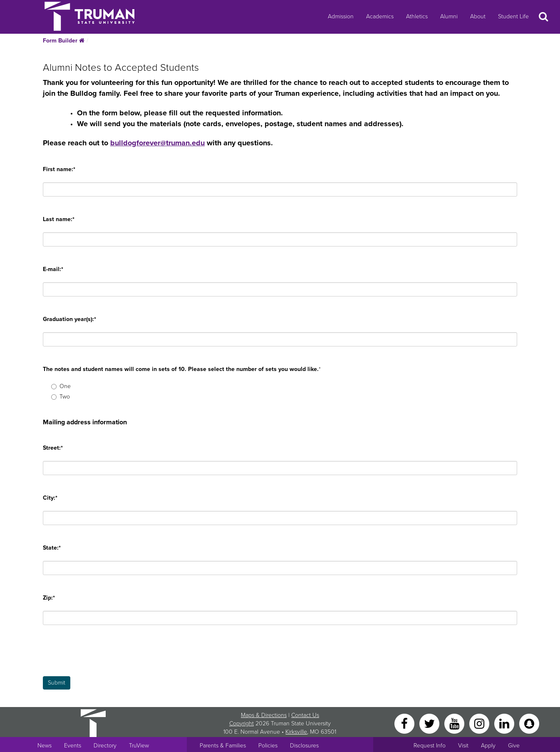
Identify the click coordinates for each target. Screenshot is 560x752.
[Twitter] (430, 723)
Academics (380, 16)
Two (61, 397)
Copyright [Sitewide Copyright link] (242, 723)
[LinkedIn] (505, 723)
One (61, 386)
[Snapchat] (529, 723)
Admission (341, 16)
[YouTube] (455, 723)
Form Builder (64, 41)
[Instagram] (480, 723)
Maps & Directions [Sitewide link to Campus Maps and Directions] (264, 715)
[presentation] (106, 660)
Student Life (513, 16)
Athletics (417, 16)
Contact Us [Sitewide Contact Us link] (305, 715)
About (478, 16)
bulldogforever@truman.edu (157, 143)
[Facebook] (405, 723)
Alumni (449, 16)
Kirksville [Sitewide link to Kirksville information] (296, 732)
